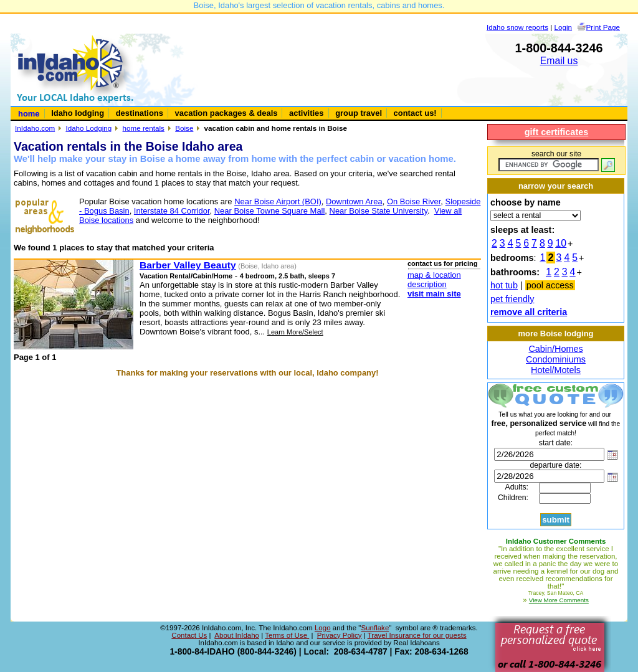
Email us (559, 61)
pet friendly (512, 299)
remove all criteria (529, 312)
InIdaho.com (35, 128)
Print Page (603, 27)
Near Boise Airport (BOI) (278, 201)
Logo (323, 628)
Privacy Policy (340, 635)
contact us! (415, 113)
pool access (550, 285)
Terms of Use (287, 635)
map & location (434, 275)
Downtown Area (354, 201)
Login (564, 27)
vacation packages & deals (226, 113)
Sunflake (375, 628)
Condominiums (556, 359)
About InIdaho (237, 635)
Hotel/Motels (556, 370)
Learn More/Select (295, 332)
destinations (140, 113)
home (29, 114)
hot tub (504, 285)
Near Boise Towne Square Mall (270, 211)
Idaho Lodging (88, 128)
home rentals (144, 128)
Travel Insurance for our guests (417, 635)
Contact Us (189, 635)
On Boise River (414, 201)
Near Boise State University (379, 211)
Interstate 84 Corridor (172, 211)
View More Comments (559, 600)
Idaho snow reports (517, 27)
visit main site (434, 294)
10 (561, 243)
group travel (359, 113)
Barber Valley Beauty (188, 265)
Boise (184, 128)
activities (306, 113)
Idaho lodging (78, 113)
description (427, 284)
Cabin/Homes (555, 349)
